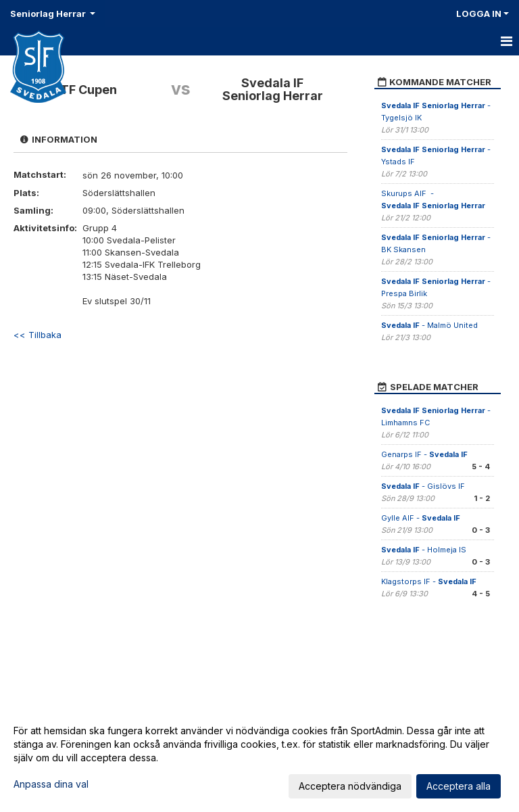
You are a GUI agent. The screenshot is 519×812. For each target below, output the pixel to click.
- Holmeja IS (424, 550)
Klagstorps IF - (429, 581)
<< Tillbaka (38, 335)
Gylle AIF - (421, 518)
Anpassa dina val (51, 784)
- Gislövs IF (423, 486)
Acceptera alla (459, 786)
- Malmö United (429, 325)
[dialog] (259, 758)
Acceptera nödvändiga (350, 786)
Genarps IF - (424, 454)
